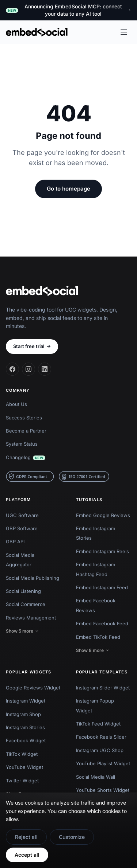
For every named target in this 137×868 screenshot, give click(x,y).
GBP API (15, 541)
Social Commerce (26, 604)
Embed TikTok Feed (98, 637)
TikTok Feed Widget (98, 724)
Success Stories (24, 418)
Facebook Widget (26, 740)
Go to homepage (68, 189)
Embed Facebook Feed (102, 623)
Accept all (27, 855)
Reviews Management (31, 618)
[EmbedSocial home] (37, 32)
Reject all (26, 837)
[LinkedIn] (45, 369)
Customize (72, 837)
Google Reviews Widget (33, 688)
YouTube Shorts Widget (103, 790)
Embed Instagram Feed (102, 587)
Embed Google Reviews (103, 515)
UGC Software (22, 515)
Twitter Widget (22, 781)
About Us (16, 404)
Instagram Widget (26, 701)
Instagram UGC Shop (100, 750)
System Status (22, 444)
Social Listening (23, 591)
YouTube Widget (24, 767)
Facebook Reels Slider (101, 737)
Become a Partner (26, 431)
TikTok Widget (22, 754)
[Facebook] (12, 369)
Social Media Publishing (33, 578)
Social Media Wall (96, 777)
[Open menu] (124, 32)
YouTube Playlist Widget (103, 763)
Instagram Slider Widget (103, 688)
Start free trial (32, 347)
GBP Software (22, 528)
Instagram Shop (23, 714)
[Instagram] (28, 369)
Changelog (26, 457)
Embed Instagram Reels (102, 551)
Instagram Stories (25, 727)
